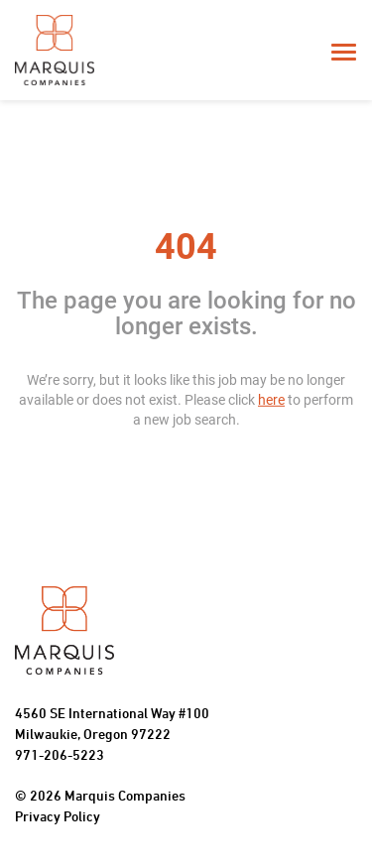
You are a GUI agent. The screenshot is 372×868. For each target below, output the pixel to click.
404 (186, 247)
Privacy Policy (58, 818)
